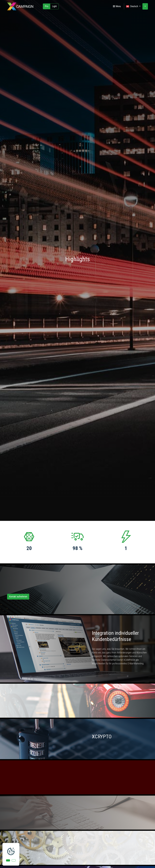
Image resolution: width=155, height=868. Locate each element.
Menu (117, 6)
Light (54, 6)
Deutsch (132, 6)
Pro (47, 6)
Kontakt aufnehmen (18, 597)
